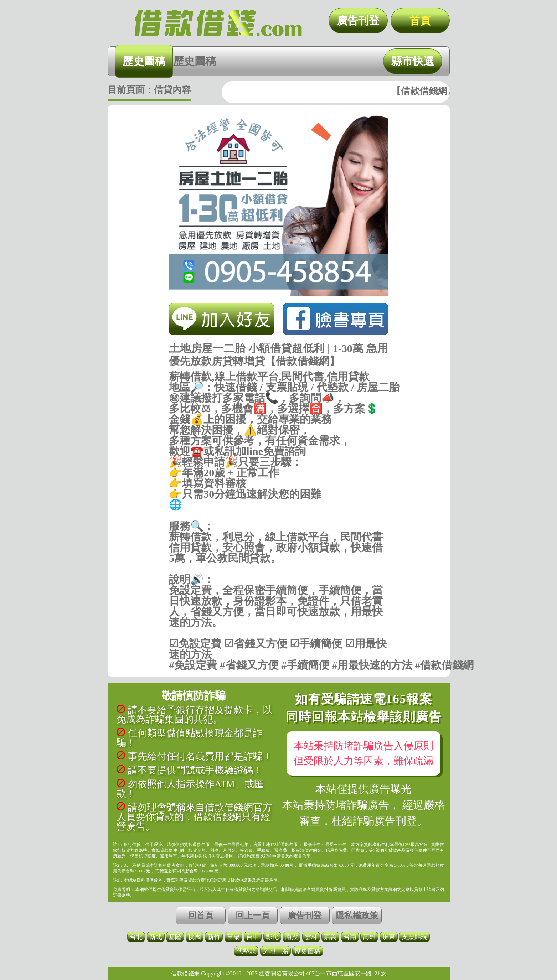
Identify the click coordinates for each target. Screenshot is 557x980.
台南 (350, 937)
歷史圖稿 (144, 61)
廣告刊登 (358, 20)
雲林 (311, 937)
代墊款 (246, 951)
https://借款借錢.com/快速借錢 (278, 515)
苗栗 (233, 937)
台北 (136, 937)
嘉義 (330, 937)
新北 (156, 937)
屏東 (389, 937)
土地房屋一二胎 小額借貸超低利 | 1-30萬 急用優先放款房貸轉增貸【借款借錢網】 (218, 23)
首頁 (420, 20)
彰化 (272, 937)
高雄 (369, 937)
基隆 (175, 937)
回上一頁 (253, 916)
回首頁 (201, 916)
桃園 (195, 937)
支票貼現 (414, 937)
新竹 (214, 937)
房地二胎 (275, 951)
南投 (292, 937)
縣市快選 (413, 61)
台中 (253, 937)
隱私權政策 (357, 916)
